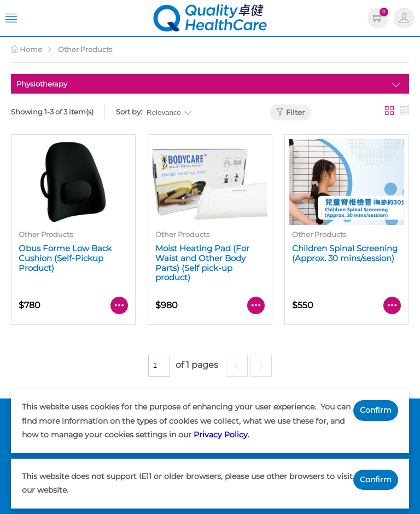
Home (27, 49)
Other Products (85, 49)
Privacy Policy (221, 435)
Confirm (376, 410)
